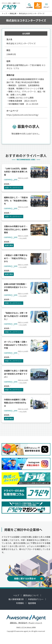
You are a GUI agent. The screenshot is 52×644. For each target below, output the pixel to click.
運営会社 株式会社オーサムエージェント (26, 623)
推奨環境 (32, 603)
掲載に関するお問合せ (28, 578)
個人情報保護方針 (16, 599)
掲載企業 (13, 13)
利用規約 (20, 603)
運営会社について (31, 595)
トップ (4, 13)
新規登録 (38, 5)
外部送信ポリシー (36, 599)
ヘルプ (16, 595)
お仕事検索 (29, 6)
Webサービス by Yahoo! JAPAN (26, 627)
